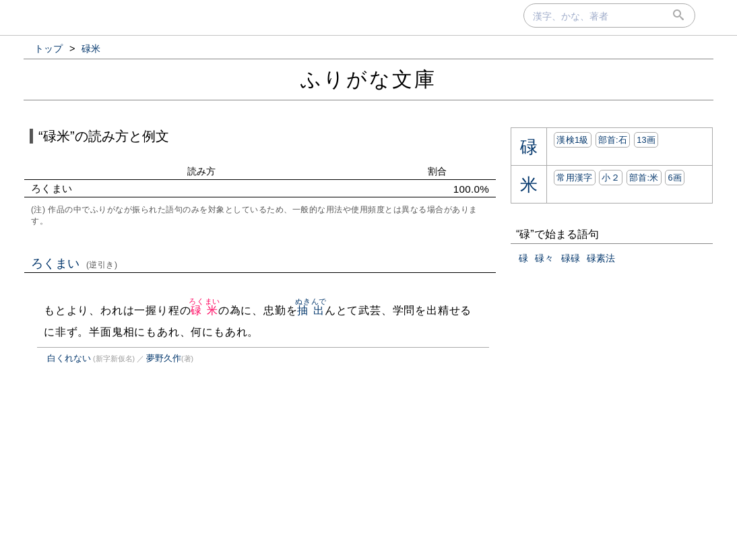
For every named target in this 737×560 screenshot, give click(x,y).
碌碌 (571, 258)
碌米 (204, 310)
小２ (611, 178)
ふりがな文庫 (368, 79)
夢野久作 (164, 358)
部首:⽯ (613, 140)
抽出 (311, 310)
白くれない (69, 358)
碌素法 (601, 258)
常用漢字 (574, 178)
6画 (675, 178)
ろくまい (74, 263)
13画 (646, 140)
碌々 (544, 258)
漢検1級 (572, 140)
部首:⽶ (644, 178)
